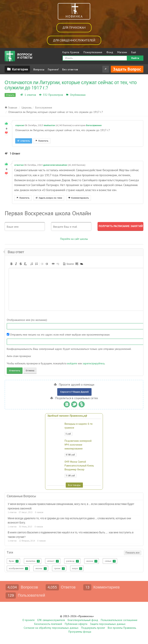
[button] (11, 264)
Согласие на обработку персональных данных (51, 628)
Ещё (134, 52)
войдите (72, 363)
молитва (33, 561)
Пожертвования (93, 52)
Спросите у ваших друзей (74, 392)
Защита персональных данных (108, 624)
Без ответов (70, 69)
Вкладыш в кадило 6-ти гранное (79, 426)
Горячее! (53, 69)
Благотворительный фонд (83, 620)
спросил (20, 125)
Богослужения (95, 95)
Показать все (133, 553)
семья (110, 561)
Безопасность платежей (48, 624)
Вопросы (39, 69)
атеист (53, 561)
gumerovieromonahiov (55, 165)
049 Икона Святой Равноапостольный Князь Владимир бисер (79, 465)
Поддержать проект (93, 628)
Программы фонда (80, 632)
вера (77, 568)
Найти (135, 58)
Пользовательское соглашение (119, 620)
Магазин (122, 52)
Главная (11, 108)
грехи (59, 568)
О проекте (29, 620)
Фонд (110, 52)
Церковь (27, 108)
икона (92, 561)
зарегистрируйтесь (94, 363)
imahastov (49, 125)
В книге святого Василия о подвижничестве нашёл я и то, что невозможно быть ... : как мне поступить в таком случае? (71, 535)
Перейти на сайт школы (74, 239)
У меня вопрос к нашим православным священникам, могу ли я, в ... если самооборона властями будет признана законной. (71, 506)
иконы (41, 568)
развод (73, 561)
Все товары (74, 485)
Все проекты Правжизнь (122, 628)
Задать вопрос (127, 69)
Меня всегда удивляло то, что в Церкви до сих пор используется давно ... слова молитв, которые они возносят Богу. (69, 521)
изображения (18, 568)
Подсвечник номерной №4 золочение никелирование (78, 445)
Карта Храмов (71, 52)
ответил (19, 165)
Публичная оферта (76, 624)
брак (14, 561)
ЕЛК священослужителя (51, 620)
